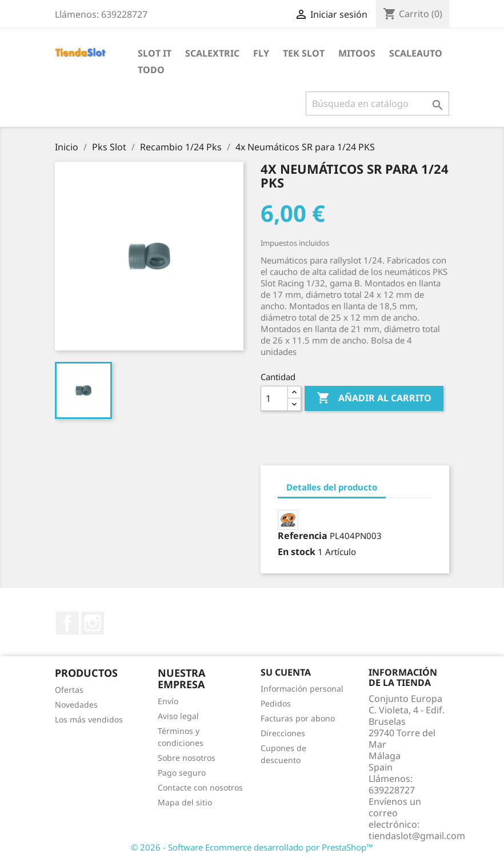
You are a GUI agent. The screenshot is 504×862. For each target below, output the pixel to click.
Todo (151, 70)
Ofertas (69, 690)
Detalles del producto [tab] (332, 487)
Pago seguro (182, 773)
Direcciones (283, 733)
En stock (297, 552)
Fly (261, 53)
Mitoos (357, 53)
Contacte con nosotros (200, 787)
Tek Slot (304, 53)
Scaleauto (416, 53)
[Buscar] (377, 103)
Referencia (303, 536)
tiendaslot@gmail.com (417, 836)
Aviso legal (178, 716)
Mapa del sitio (185, 802)
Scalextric (212, 53)
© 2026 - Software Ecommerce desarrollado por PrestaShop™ (252, 847)
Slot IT (155, 53)
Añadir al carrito (374, 398)
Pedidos (276, 703)
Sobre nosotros (187, 758)
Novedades (76, 705)
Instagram (93, 623)
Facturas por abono (298, 718)
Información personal (302, 689)
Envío (168, 701)
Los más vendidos (89, 719)
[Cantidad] (274, 398)
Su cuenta (286, 672)
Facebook (67, 623)
